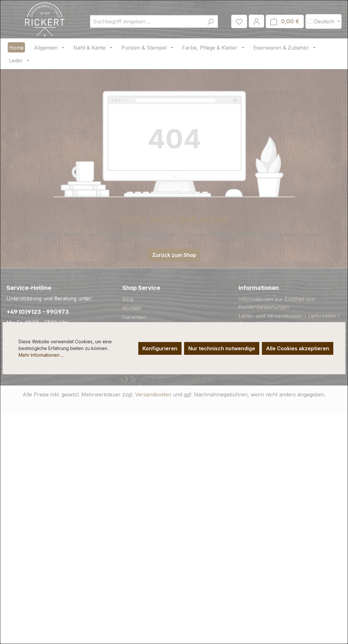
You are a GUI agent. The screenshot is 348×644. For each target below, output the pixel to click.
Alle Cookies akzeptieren (298, 348)
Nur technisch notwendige (222, 348)
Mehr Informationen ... (41, 355)
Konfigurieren (160, 348)
